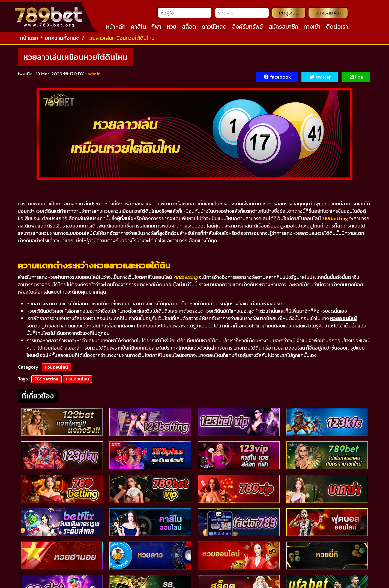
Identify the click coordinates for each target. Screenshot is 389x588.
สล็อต (189, 27)
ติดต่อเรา (337, 27)
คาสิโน (138, 27)
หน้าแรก (29, 40)
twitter (320, 79)
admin (94, 75)
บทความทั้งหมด (62, 40)
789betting (47, 380)
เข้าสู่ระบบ (288, 14)
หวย (172, 27)
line (356, 79)
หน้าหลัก (116, 27)
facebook (277, 79)
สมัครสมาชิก (328, 14)
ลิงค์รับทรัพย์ (248, 27)
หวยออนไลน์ (56, 369)
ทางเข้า (312, 27)
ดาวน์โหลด (214, 27)
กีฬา (156, 27)
